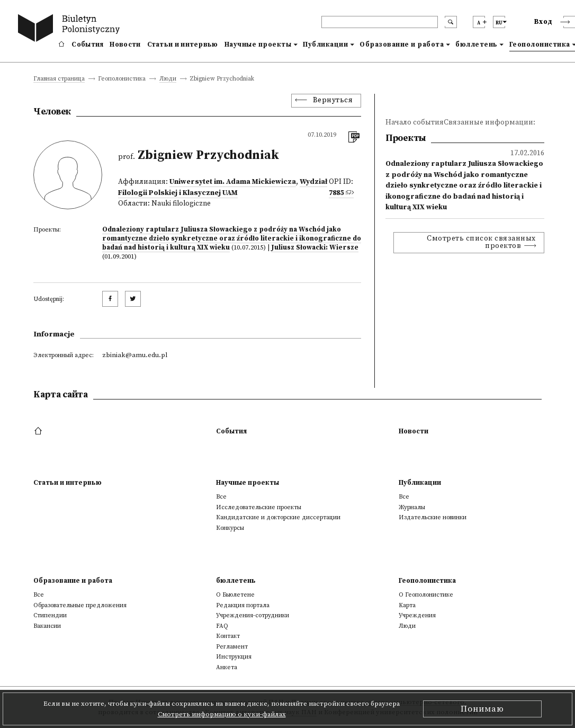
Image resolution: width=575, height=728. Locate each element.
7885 (336, 193)
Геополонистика (427, 581)
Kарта (407, 605)
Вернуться (333, 100)
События (87, 45)
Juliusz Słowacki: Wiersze (315, 247)
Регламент (232, 647)
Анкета (227, 667)
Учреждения (417, 615)
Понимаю (482, 709)
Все (221, 497)
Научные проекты (258, 45)
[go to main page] (71, 29)
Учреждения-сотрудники (253, 615)
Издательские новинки (433, 517)
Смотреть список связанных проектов (481, 242)
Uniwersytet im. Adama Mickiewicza (233, 182)
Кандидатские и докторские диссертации (278, 517)
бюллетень (477, 45)
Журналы (412, 507)
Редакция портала (243, 605)
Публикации (325, 45)
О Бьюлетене (235, 595)
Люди (168, 79)
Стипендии (50, 615)
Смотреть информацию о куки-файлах (222, 714)
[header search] (380, 22)
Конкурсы (230, 528)
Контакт (228, 636)
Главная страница (59, 79)
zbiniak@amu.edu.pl (135, 355)
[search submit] (451, 22)
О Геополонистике (426, 595)
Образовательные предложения (80, 605)
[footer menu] (39, 431)
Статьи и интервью (183, 45)
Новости (125, 45)
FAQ (222, 626)
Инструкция (234, 657)
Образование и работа (402, 45)
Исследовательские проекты (259, 507)
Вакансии (47, 626)
